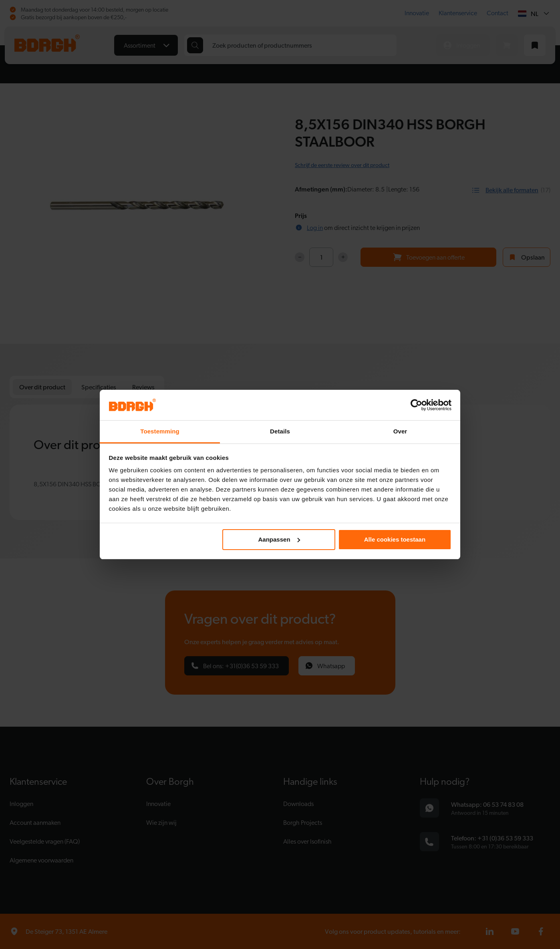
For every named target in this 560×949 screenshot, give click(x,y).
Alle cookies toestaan (395, 539)
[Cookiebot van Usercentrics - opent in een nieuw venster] (416, 405)
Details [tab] (280, 431)
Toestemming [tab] (160, 431)
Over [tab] (400, 431)
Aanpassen (279, 539)
